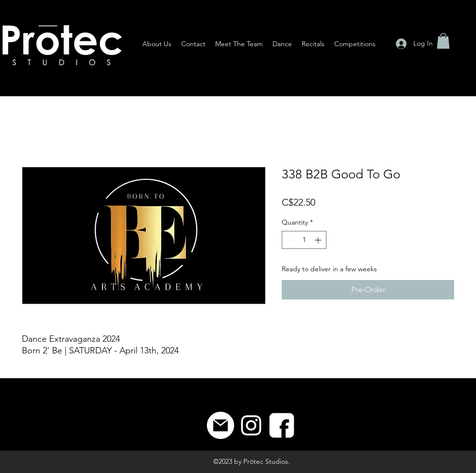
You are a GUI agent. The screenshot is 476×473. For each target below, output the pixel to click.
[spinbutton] (304, 240)
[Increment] (319, 240)
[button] (443, 41)
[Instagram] (251, 425)
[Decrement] (289, 240)
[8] (282, 425)
